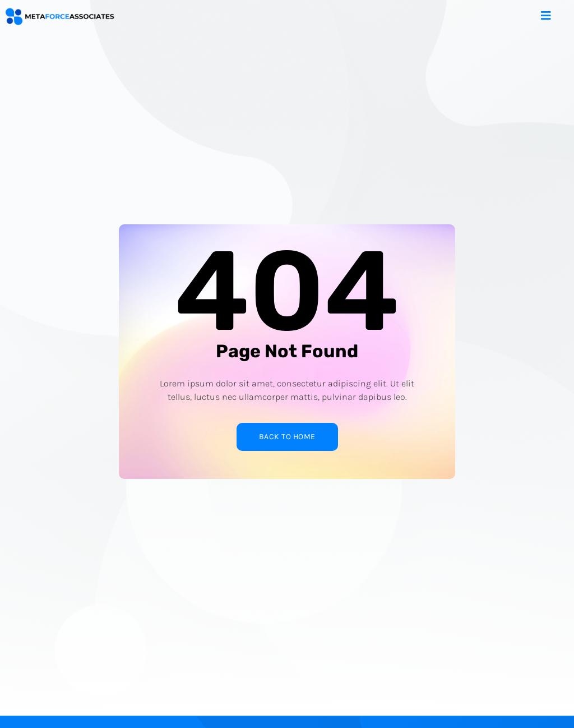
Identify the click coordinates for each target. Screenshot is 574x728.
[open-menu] (555, 17)
